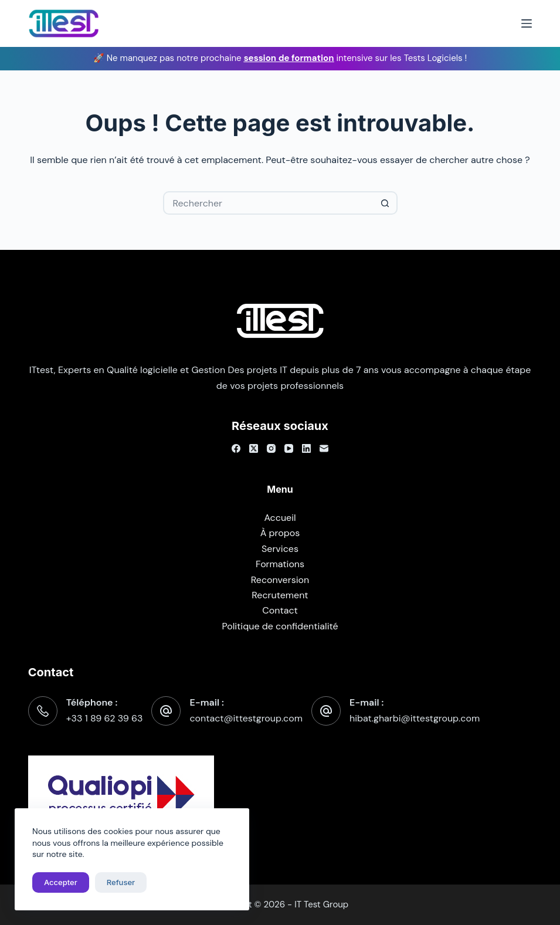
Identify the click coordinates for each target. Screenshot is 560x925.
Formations (280, 564)
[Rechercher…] (269, 203)
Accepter (61, 882)
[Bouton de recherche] (386, 203)
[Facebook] (236, 448)
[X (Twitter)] (254, 448)
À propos (280, 533)
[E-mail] (324, 448)
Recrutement (280, 595)
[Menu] (527, 23)
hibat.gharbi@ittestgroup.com (415, 718)
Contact (280, 610)
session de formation (289, 58)
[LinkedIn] (306, 448)
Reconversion (280, 580)
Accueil (280, 518)
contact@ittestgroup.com (246, 718)
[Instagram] (271, 448)
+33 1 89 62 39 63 (105, 718)
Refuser (121, 882)
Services (280, 549)
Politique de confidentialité (280, 626)
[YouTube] (289, 448)
